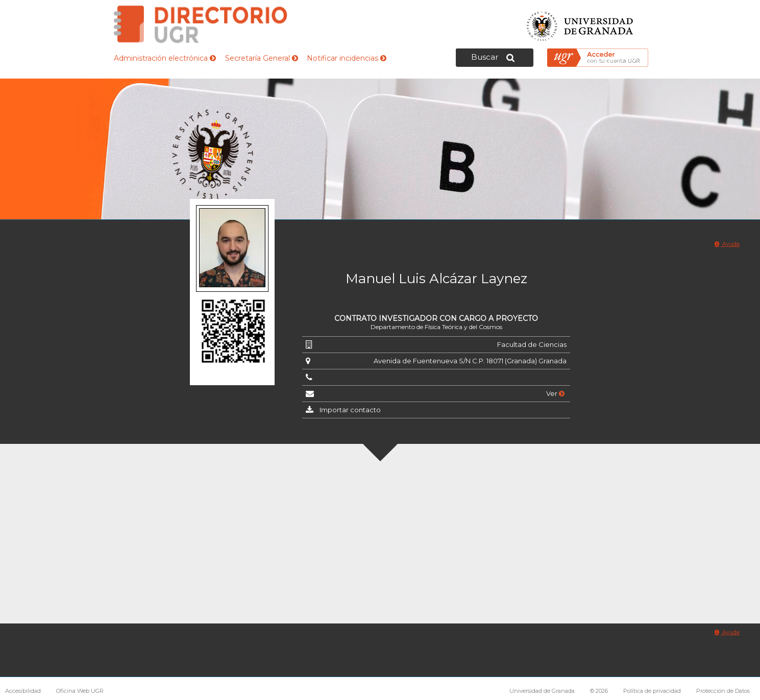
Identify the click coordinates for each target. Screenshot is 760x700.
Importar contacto (350, 410)
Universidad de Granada (580, 23)
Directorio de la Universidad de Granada (201, 24)
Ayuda (727, 244)
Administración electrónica (165, 58)
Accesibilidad (23, 691)
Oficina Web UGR (80, 691)
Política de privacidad (652, 691)
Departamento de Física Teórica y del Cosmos (436, 327)
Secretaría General (262, 58)
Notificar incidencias (347, 58)
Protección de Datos (723, 691)
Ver (555, 393)
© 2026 (599, 691)
